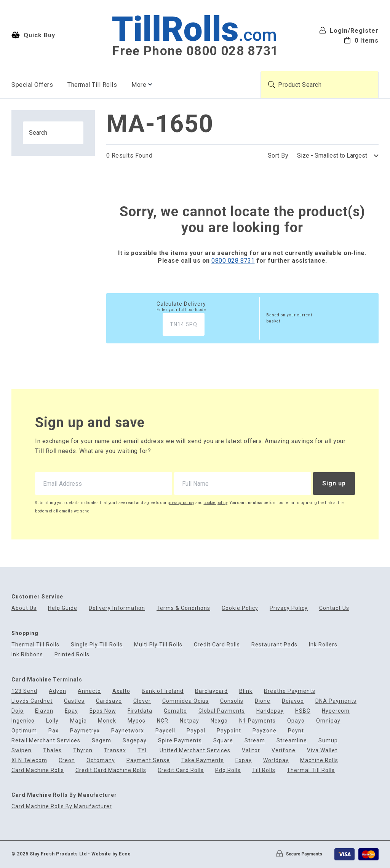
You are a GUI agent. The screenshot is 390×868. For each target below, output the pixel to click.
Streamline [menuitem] (292, 741)
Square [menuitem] (223, 741)
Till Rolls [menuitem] (264, 770)
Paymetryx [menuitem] (85, 731)
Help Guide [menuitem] (63, 608)
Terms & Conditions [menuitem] (183, 608)
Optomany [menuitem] (101, 760)
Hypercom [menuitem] (336, 711)
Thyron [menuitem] (83, 751)
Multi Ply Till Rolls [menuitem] (158, 645)
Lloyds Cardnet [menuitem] (32, 701)
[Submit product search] (272, 85)
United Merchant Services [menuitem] (195, 751)
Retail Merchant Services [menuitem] (46, 741)
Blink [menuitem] (246, 691)
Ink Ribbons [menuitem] (27, 655)
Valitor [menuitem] (251, 751)
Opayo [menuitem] (296, 721)
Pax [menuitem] (54, 731)
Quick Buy (33, 35)
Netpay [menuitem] (189, 721)
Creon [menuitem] (67, 760)
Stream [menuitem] (255, 741)
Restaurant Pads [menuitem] (274, 645)
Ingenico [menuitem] (23, 721)
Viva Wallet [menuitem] (322, 751)
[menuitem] (349, 40)
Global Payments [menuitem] (222, 711)
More (139, 85)
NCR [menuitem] (163, 721)
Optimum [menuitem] (24, 731)
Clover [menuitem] (142, 701)
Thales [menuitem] (52, 751)
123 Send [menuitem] (24, 691)
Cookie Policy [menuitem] (240, 608)
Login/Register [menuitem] (349, 30)
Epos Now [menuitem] (103, 711)
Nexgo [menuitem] (219, 721)
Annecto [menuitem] (89, 691)
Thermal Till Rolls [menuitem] (92, 85)
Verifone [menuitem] (284, 751)
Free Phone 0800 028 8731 (195, 51)
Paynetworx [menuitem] (128, 731)
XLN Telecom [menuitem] (29, 760)
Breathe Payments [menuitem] (290, 691)
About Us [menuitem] (24, 608)
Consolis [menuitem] (232, 701)
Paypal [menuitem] (196, 731)
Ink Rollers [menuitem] (323, 645)
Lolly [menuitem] (52, 721)
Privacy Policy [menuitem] (289, 608)
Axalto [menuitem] (121, 691)
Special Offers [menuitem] (32, 85)
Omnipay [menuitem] (328, 721)
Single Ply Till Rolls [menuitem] (97, 645)
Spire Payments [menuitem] (180, 741)
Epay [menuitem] (71, 711)
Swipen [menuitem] (22, 751)
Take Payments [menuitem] (203, 760)
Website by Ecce (111, 854)
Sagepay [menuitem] (135, 741)
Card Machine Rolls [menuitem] (38, 770)
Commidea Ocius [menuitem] (185, 701)
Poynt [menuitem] (296, 731)
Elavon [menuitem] (44, 711)
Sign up (334, 483)
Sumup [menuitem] (328, 741)
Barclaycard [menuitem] (211, 691)
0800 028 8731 (233, 261)
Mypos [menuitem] (137, 721)
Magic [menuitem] (78, 721)
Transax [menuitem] (115, 751)
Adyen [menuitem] (58, 691)
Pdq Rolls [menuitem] (228, 770)
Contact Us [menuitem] (334, 608)
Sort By (278, 156)
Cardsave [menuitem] (109, 701)
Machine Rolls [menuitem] (319, 760)
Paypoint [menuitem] (229, 731)
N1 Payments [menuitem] (257, 721)
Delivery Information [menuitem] (117, 608)
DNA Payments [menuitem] (336, 701)
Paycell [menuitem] (165, 731)
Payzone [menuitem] (265, 731)
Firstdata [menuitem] (140, 711)
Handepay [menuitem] (270, 711)
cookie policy (216, 503)
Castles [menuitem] (74, 701)
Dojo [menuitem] (18, 711)
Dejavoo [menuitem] (293, 701)
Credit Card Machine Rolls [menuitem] (111, 770)
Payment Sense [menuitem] (148, 760)
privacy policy (181, 503)
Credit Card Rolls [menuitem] (217, 645)
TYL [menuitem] (143, 751)
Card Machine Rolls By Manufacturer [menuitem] (62, 807)
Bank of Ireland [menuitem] (163, 691)
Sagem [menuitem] (101, 741)
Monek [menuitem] (107, 721)
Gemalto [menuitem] (175, 711)
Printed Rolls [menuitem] (72, 655)
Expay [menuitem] (244, 760)
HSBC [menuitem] (303, 711)
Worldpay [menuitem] (276, 760)
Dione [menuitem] (263, 701)
